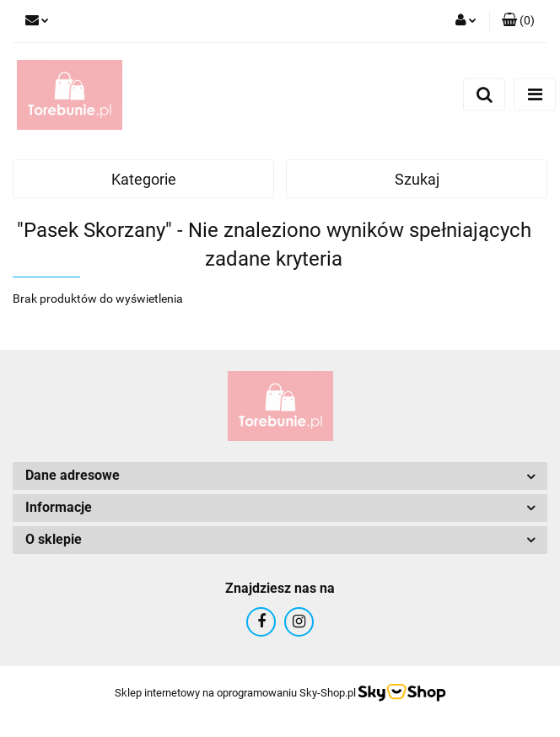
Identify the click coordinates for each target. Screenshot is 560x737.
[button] (518, 21)
